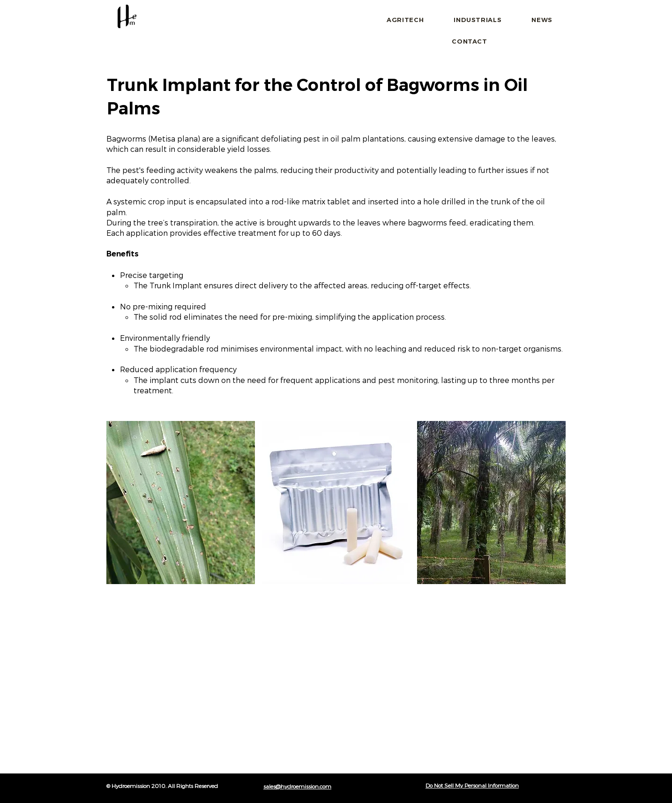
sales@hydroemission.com (297, 786)
